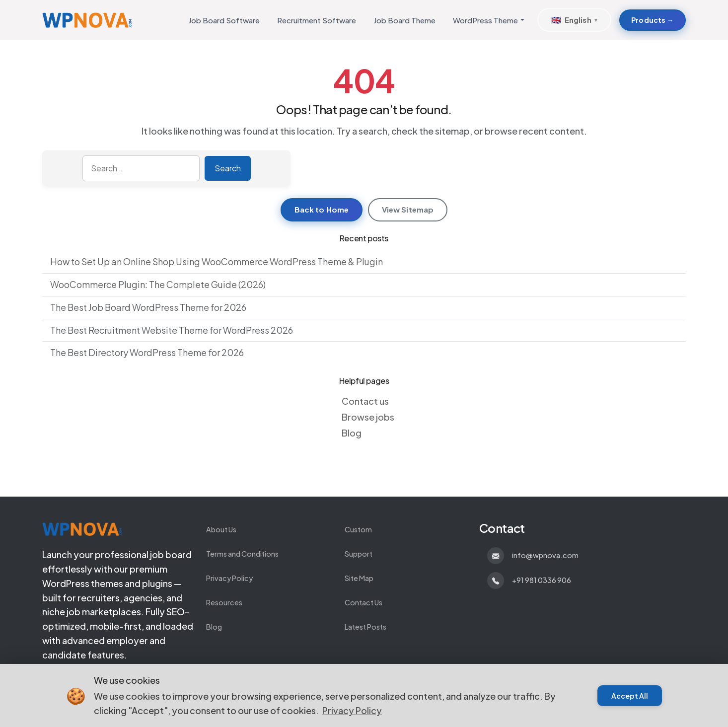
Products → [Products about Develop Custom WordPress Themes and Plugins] (652, 20)
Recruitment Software (317, 20)
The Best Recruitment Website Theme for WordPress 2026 (172, 330)
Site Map (359, 578)
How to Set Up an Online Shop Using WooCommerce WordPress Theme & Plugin (217, 261)
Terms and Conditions (242, 554)
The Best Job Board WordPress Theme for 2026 (148, 307)
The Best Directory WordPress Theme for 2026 (147, 352)
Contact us (365, 401)
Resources (224, 602)
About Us (221, 529)
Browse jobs (368, 417)
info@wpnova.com (545, 555)
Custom (358, 529)
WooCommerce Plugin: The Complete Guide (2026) (158, 284)
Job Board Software (224, 20)
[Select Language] (574, 20)
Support (359, 554)
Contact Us (364, 602)
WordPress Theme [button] (485, 20)
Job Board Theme (404, 20)
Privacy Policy (229, 578)
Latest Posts (365, 627)
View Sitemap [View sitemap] (408, 209)
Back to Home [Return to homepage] (322, 209)
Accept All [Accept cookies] (630, 696)
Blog (352, 433)
